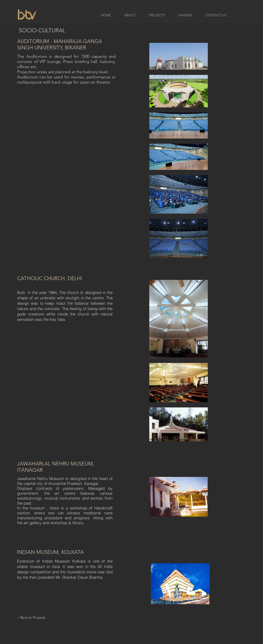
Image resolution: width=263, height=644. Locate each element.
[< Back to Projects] (31, 617)
